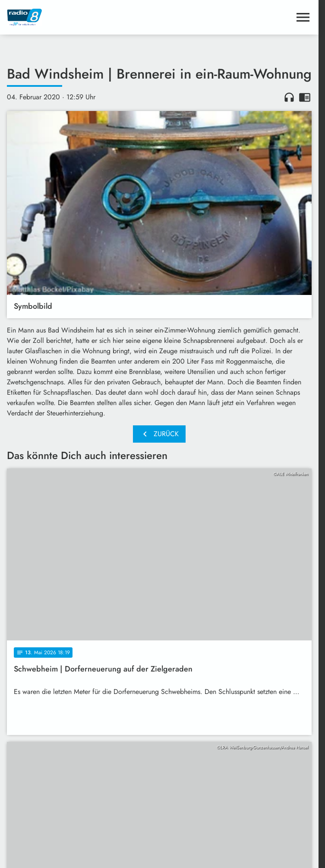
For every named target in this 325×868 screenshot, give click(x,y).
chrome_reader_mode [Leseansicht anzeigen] (305, 97)
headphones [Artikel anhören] (289, 97)
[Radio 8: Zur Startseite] (83, 17)
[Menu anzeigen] (303, 17)
